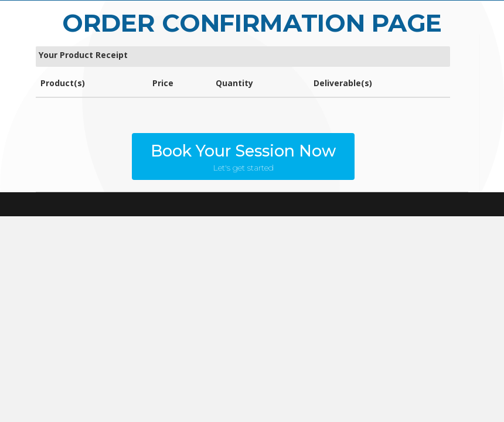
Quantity (234, 83)
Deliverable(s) (343, 83)
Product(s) (63, 83)
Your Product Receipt (83, 55)
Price (163, 83)
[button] (243, 156)
